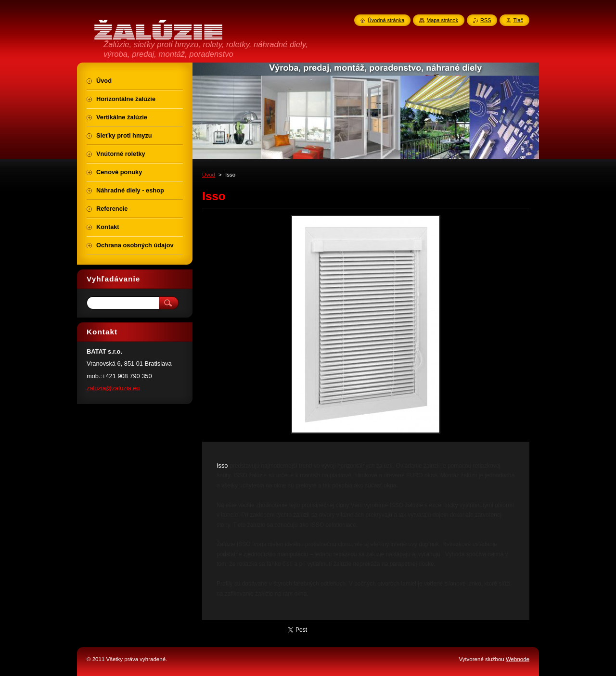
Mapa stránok (442, 20)
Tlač (518, 20)
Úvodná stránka (386, 20)
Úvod (209, 175)
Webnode (518, 659)
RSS (486, 20)
